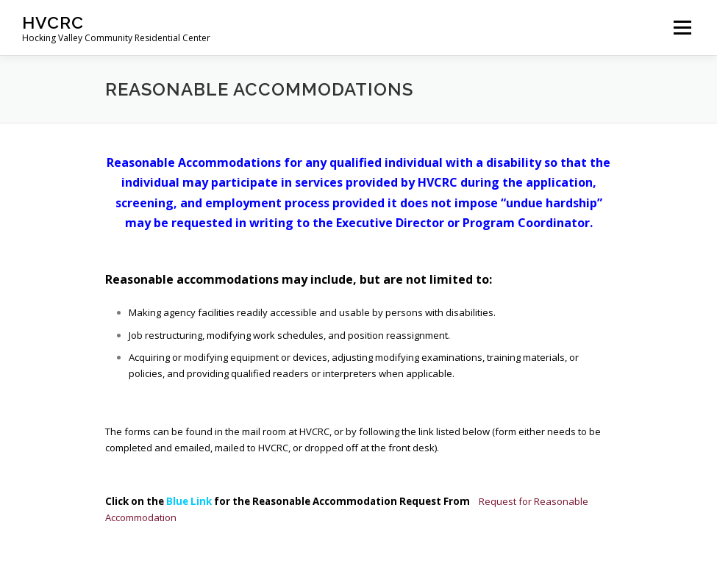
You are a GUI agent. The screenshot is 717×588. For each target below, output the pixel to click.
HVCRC (53, 22)
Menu (682, 27)
